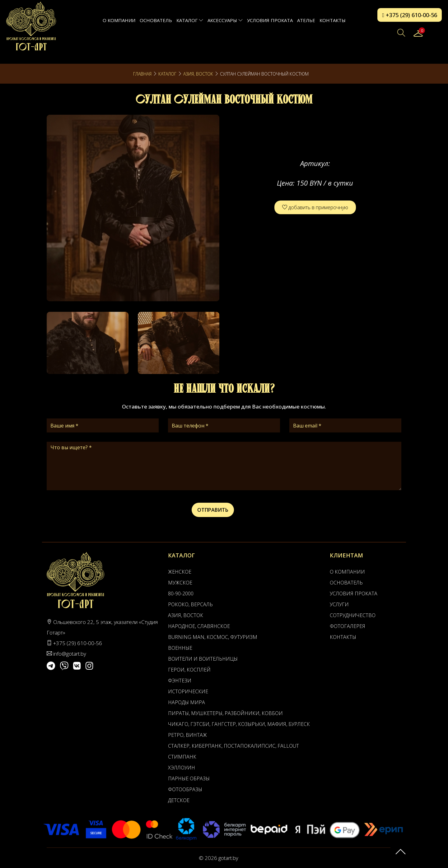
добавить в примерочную (315, 207)
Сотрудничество (353, 615)
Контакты (333, 20)
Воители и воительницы (203, 659)
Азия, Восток (198, 74)
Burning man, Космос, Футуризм (213, 637)
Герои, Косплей (189, 670)
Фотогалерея (348, 626)
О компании (119, 20)
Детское (179, 800)
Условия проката (270, 20)
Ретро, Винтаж (187, 735)
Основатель (156, 20)
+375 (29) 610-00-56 (410, 15)
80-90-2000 (181, 593)
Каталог (190, 20)
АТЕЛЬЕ (306, 20)
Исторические (188, 691)
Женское (180, 572)
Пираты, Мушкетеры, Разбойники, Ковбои (225, 713)
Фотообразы (185, 789)
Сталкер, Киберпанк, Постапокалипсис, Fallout (233, 746)
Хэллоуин (182, 768)
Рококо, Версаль (190, 604)
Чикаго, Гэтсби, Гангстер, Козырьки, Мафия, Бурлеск (239, 724)
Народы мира (187, 702)
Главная (142, 74)
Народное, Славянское (199, 626)
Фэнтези (180, 681)
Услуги (339, 604)
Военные (180, 648)
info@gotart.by (70, 654)
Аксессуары (225, 20)
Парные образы (189, 778)
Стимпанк (182, 757)
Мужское (180, 583)
